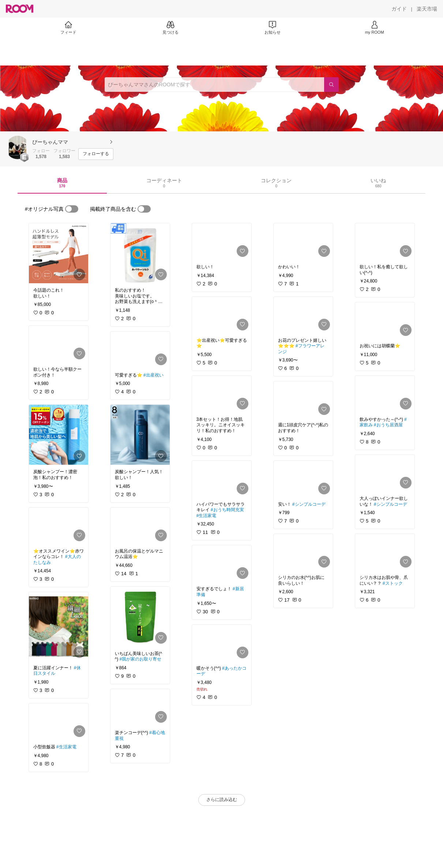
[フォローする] (96, 154)
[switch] (72, 209)
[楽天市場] (427, 9)
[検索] (331, 85)
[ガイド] (399, 9)
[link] (59, 253)
